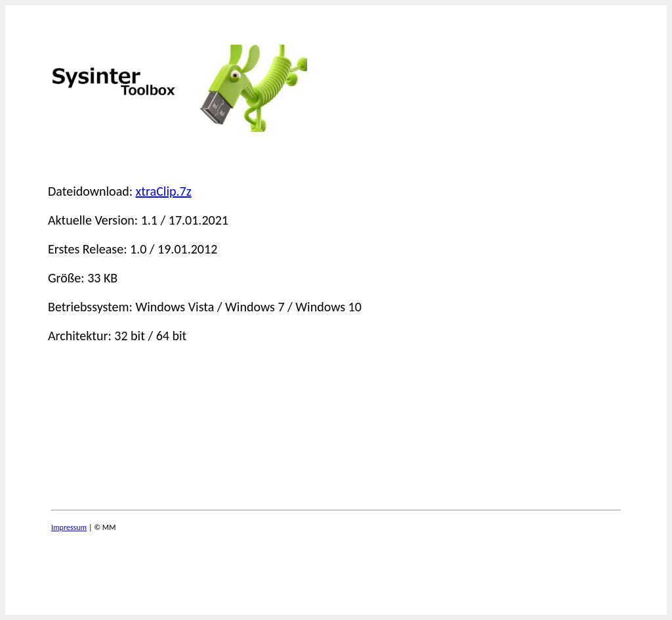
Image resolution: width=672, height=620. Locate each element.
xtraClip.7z (164, 191)
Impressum (69, 527)
